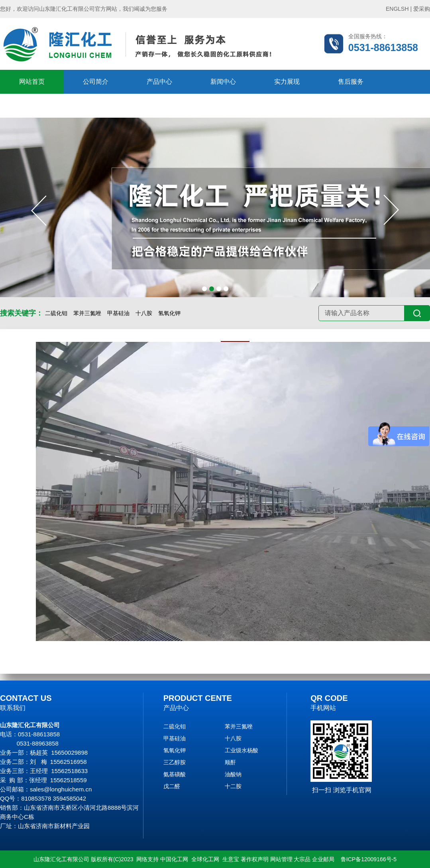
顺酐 (230, 762)
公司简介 (96, 82)
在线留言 (32, 106)
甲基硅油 (118, 313)
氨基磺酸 (175, 774)
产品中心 (159, 82)
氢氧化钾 (169, 313)
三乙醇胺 (175, 762)
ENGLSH (397, 9)
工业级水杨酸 (242, 750)
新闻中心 (223, 82)
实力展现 (287, 82)
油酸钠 (233, 774)
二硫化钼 (56, 313)
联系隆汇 (96, 106)
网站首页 (32, 82)
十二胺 (233, 786)
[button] (204, 289)
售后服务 (351, 82)
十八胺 (144, 313)
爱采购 (422, 9)
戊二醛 (172, 786)
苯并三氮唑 (87, 313)
